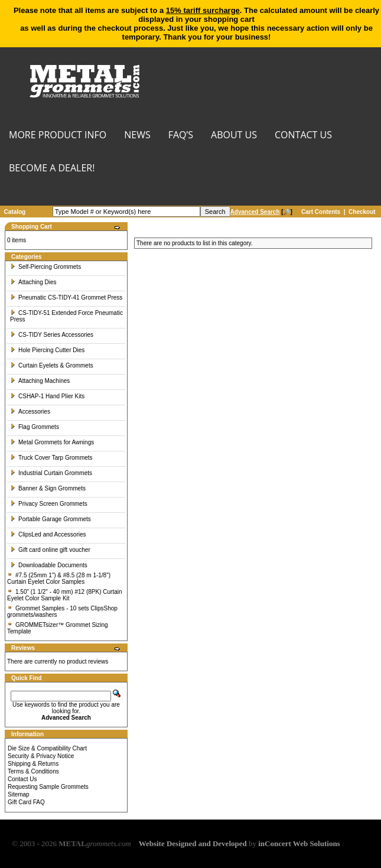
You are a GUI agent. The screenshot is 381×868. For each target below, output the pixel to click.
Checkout (362, 212)
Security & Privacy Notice (41, 756)
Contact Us (22, 779)
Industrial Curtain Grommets (51, 473)
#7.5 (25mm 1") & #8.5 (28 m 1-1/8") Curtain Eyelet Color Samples (59, 578)
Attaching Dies (33, 282)
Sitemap (19, 794)
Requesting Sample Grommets (48, 787)
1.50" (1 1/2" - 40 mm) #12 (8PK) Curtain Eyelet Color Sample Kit (65, 595)
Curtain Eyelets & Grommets (52, 365)
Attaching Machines (40, 381)
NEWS (137, 136)
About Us (234, 136)
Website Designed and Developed (193, 843)
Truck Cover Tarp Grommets (51, 458)
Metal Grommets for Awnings (52, 442)
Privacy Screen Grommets (49, 504)
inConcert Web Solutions (299, 843)
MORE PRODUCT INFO (58, 136)
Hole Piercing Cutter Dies (47, 350)
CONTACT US (303, 136)
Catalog (15, 212)
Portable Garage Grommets (51, 519)
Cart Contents (321, 212)
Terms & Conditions (33, 771)
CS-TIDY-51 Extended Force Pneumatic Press (66, 316)
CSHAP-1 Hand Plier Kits (47, 396)
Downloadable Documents (49, 565)
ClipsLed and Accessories (48, 534)
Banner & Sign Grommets (48, 488)
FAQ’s (181, 136)
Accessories (30, 412)
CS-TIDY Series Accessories (52, 335)
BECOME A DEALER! (52, 169)
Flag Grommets (35, 427)
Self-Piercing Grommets (45, 267)
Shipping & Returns (33, 764)
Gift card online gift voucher (50, 550)
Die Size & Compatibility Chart (47, 748)
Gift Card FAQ (26, 802)
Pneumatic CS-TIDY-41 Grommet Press (66, 298)
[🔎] (261, 212)
